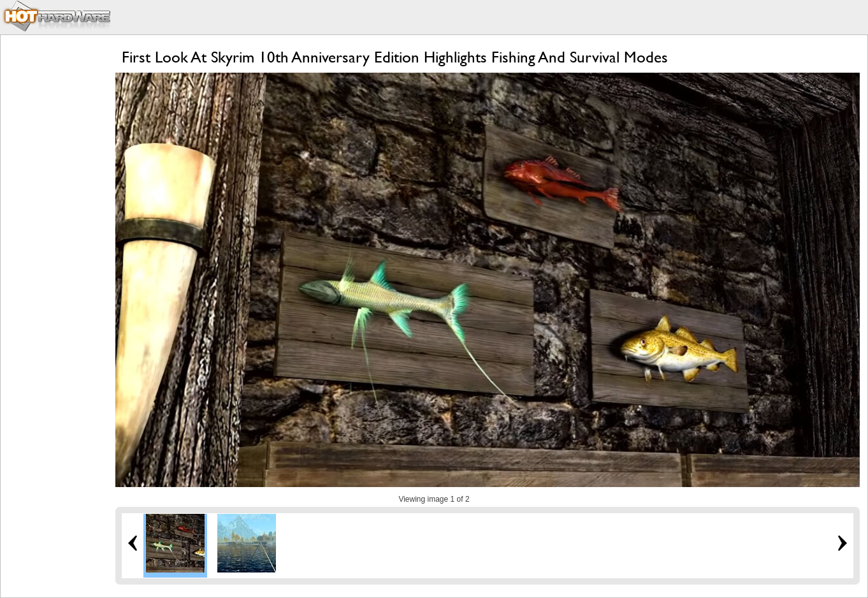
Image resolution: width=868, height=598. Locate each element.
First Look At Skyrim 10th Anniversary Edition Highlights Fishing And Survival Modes (395, 57)
